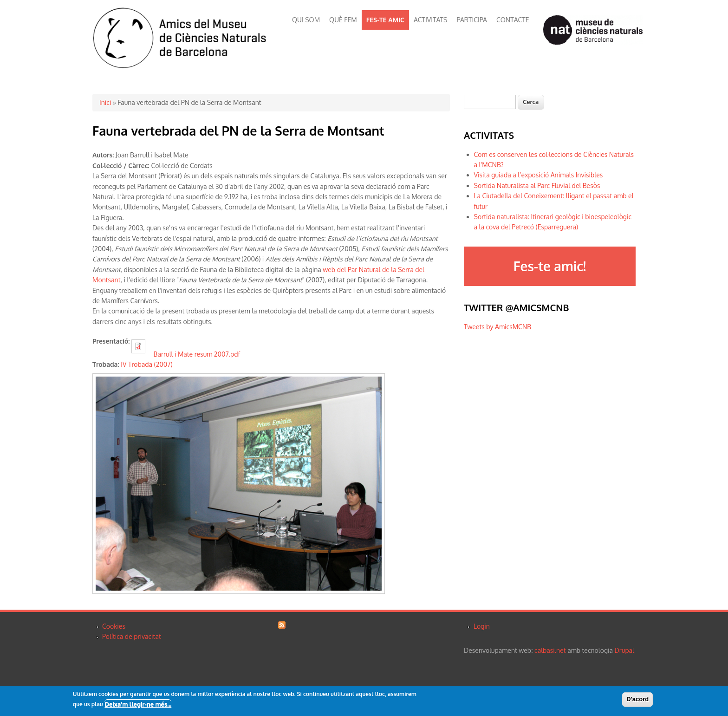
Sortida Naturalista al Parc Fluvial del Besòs (537, 186)
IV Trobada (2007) (146, 364)
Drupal (624, 650)
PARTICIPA (472, 20)
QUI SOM (306, 20)
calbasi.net (550, 650)
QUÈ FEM (343, 20)
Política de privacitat (132, 636)
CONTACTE (513, 20)
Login (482, 626)
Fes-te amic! (550, 266)
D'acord (637, 699)
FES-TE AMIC (385, 20)
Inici (105, 102)
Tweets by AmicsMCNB (497, 327)
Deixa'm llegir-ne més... (138, 704)
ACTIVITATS (430, 20)
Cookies (114, 626)
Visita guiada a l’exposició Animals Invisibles (539, 175)
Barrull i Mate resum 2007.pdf (197, 354)
